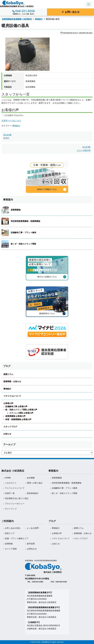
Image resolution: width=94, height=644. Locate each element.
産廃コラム (8, 374)
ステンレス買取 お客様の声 (21, 413)
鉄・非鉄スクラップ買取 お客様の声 (21, 410)
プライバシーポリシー (15, 504)
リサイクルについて (12, 396)
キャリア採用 (11, 549)
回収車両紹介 (33, 493)
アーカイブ (9, 445)
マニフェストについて (15, 488)
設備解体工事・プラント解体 (23, 233)
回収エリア (10, 533)
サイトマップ (11, 509)
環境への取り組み (35, 483)
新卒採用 (31, 544)
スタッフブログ (10, 427)
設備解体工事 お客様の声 (16, 406)
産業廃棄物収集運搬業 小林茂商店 (17, 19)
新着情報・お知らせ (12, 381)
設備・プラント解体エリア (17, 538)
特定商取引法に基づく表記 (17, 498)
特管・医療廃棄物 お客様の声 (18, 419)
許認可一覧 (10, 493)
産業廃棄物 (16, 210)
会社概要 (31, 478)
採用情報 (9, 544)
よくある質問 (33, 528)
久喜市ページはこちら (11, 121)
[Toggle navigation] (89, 4)
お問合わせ (32, 549)
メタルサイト (11, 483)
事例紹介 (39, 19)
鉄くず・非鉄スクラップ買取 (23, 244)
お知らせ (7, 434)
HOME (8, 478)
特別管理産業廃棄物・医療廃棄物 (25, 221)
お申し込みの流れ (13, 528)
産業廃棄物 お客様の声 (15, 416)
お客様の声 (8, 403)
